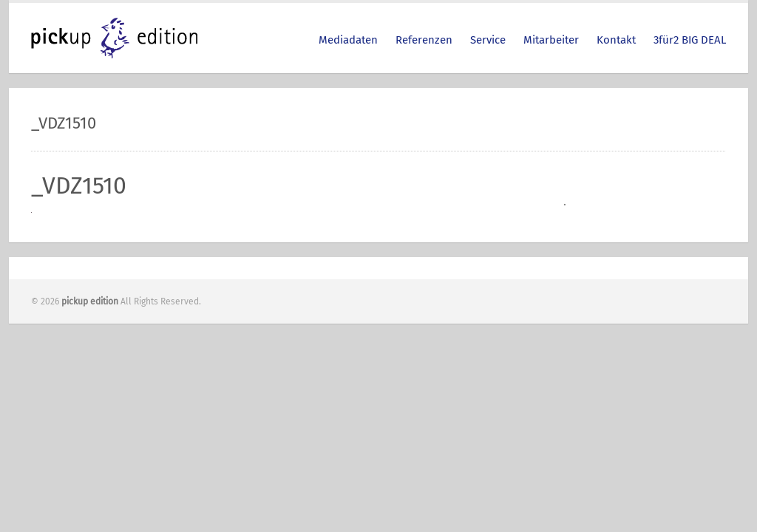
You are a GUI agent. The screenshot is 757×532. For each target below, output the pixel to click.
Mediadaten (348, 40)
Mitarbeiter (551, 40)
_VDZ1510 (79, 185)
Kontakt (616, 40)
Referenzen (424, 40)
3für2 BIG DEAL (690, 40)
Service (488, 40)
